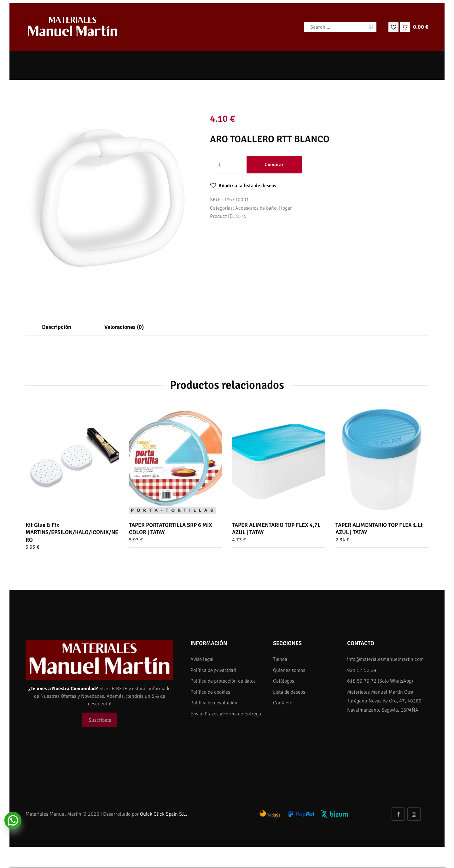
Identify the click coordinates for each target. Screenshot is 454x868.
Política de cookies (210, 692)
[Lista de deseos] (393, 27)
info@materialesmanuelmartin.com (385, 659)
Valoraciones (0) (124, 327)
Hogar (285, 208)
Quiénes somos (289, 670)
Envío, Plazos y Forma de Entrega (226, 714)
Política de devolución (214, 703)
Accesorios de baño (256, 208)
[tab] (57, 327)
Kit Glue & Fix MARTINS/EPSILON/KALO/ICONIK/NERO (72, 532)
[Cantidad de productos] (225, 165)
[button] (243, 186)
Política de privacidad (213, 670)
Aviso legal (202, 659)
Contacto (283, 703)
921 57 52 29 (362, 670)
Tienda (280, 659)
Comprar (274, 165)
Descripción (57, 327)
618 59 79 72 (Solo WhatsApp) (380, 681)
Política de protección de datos (223, 681)
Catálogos (284, 681)
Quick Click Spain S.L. (163, 814)
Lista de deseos (289, 692)
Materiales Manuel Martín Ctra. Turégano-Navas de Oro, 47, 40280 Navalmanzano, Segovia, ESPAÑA (384, 701)
